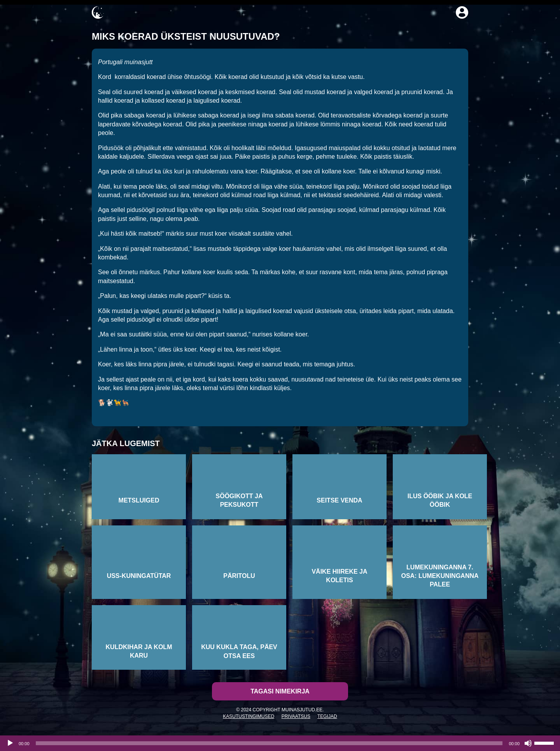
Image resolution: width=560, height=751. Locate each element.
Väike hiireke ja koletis (339, 576)
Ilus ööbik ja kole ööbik (440, 500)
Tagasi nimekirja (280, 691)
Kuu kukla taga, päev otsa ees (239, 651)
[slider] (269, 743)
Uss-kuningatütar (139, 576)
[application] (280, 743)
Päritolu (239, 576)
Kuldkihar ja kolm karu (139, 651)
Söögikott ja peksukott (239, 500)
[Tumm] (528, 743)
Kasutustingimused (248, 716)
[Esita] (10, 743)
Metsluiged (139, 500)
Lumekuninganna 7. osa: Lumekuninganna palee (440, 576)
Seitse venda (339, 500)
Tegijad (327, 716)
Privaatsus (296, 716)
